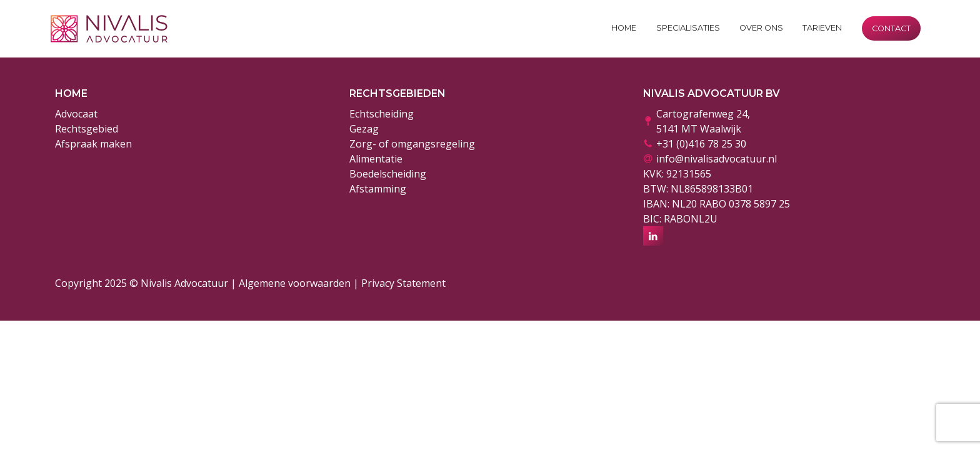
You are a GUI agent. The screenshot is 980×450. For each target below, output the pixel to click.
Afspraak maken (93, 144)
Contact (891, 28)
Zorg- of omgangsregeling (412, 144)
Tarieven (822, 28)
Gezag (364, 129)
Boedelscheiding (388, 174)
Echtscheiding (382, 114)
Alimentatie (376, 159)
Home (624, 28)
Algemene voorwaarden (295, 283)
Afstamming (378, 189)
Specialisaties (688, 28)
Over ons (761, 28)
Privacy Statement (403, 283)
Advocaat (76, 114)
